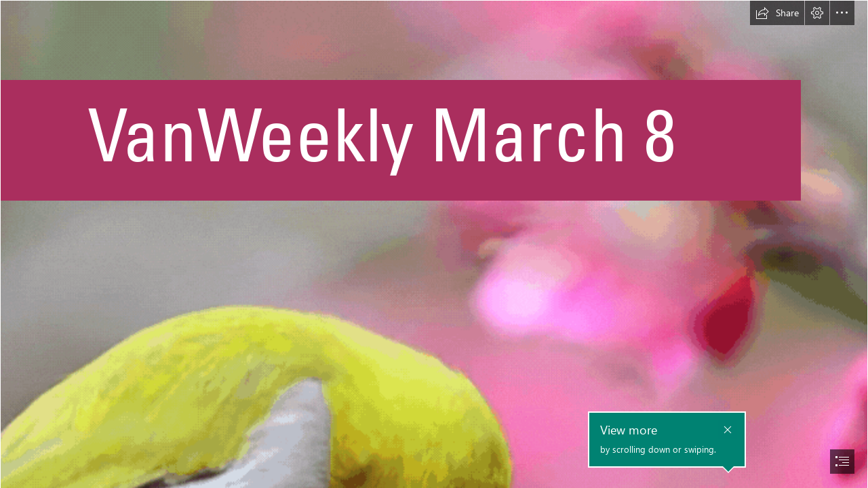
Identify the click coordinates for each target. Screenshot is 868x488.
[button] (777, 13)
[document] (434, 244)
